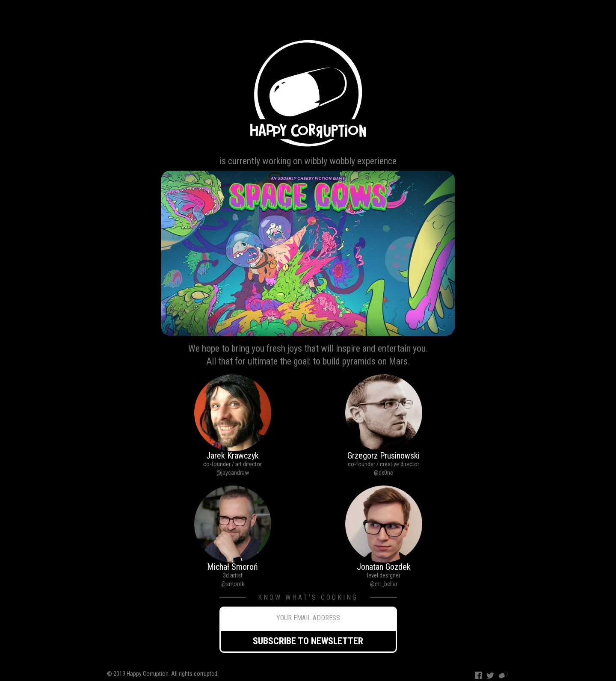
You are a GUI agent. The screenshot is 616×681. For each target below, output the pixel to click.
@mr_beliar (384, 584)
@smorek (233, 584)
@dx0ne (384, 473)
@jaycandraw (233, 473)
